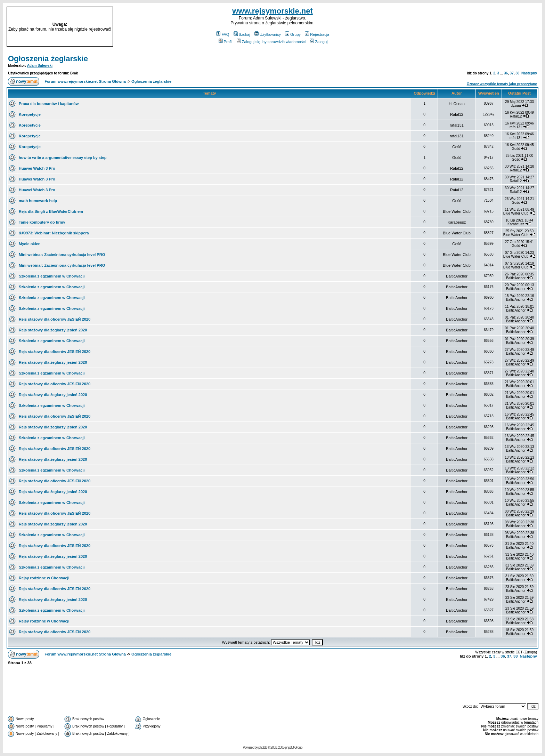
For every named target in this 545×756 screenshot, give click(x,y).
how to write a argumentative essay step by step (63, 158)
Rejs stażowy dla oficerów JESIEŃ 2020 (55, 319)
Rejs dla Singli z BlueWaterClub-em (51, 211)
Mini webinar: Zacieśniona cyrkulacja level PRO (62, 255)
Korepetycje (30, 114)
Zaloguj (319, 42)
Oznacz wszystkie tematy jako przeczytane (502, 84)
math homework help (38, 201)
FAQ (223, 34)
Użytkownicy (268, 34)
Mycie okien (30, 244)
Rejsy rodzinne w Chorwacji (44, 578)
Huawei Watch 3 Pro (37, 168)
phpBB (263, 747)
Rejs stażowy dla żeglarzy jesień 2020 (53, 330)
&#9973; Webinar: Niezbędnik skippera (54, 233)
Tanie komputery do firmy (42, 222)
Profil (226, 42)
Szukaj (242, 34)
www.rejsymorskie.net (272, 11)
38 (517, 73)
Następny (529, 73)
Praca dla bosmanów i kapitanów (49, 104)
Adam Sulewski (40, 66)
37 (512, 73)
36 (506, 73)
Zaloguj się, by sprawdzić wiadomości (271, 42)
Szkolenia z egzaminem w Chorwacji (52, 276)
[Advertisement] (473, 27)
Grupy (293, 34)
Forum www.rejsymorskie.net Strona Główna (85, 81)
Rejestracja (317, 34)
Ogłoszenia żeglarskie (48, 59)
